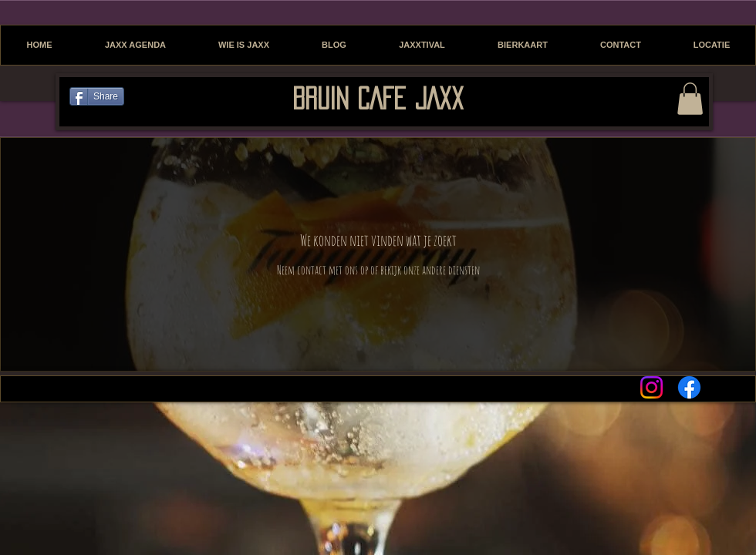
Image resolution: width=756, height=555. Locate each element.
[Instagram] (651, 387)
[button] (690, 99)
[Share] (97, 96)
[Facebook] (689, 387)
